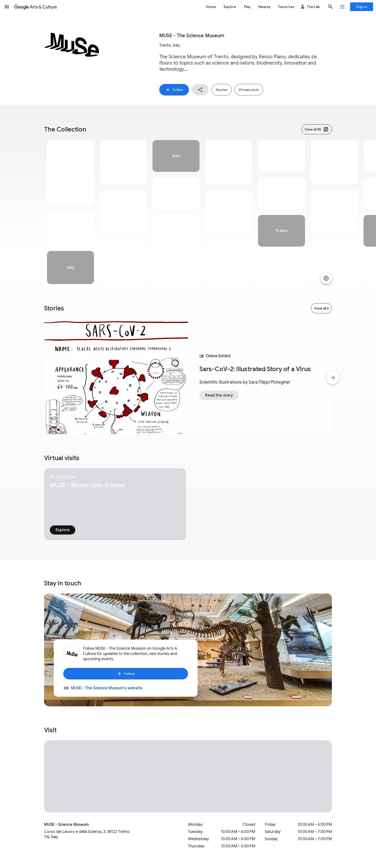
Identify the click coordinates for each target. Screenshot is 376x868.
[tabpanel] (70, 212)
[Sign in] (362, 7)
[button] (7, 7)
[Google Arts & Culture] (35, 7)
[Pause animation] (326, 278)
